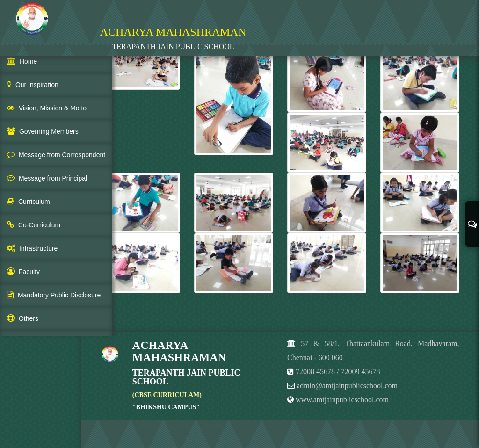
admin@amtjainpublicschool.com (347, 386)
